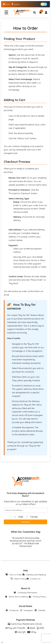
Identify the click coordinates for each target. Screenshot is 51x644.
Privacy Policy (37, 597)
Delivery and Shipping (34, 575)
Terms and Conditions (17, 597)
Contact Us (34, 579)
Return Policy (18, 579)
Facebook (12, 610)
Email (6, 4)
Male (21, 517)
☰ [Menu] (6, 12)
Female (34, 517)
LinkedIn (40, 610)
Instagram (27, 610)
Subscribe (26, 522)
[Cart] (40, 13)
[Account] (46, 13)
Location (16, 4)
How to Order (14, 575)
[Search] (35, 12)
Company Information (26, 593)
